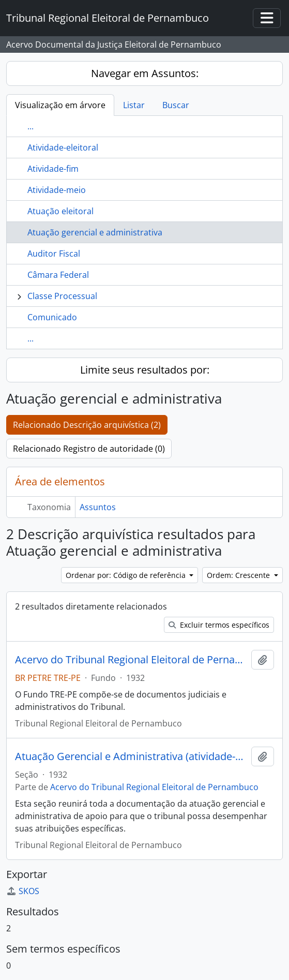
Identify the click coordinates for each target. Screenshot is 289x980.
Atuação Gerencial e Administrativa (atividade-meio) (131, 756)
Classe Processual (62, 296)
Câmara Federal (58, 275)
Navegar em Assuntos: (145, 73)
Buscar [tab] (176, 105)
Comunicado (52, 317)
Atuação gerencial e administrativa (95, 232)
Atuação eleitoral (60, 211)
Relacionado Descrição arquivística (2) (87, 425)
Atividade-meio (57, 190)
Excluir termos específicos (219, 625)
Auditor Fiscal (54, 254)
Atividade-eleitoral (63, 147)
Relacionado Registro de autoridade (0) (89, 449)
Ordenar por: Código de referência (127, 575)
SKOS (23, 891)
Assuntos (98, 507)
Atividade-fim (53, 169)
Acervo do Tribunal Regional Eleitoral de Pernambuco (131, 660)
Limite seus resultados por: (145, 370)
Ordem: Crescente (239, 575)
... (31, 126)
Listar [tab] (134, 105)
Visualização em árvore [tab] (60, 105)
